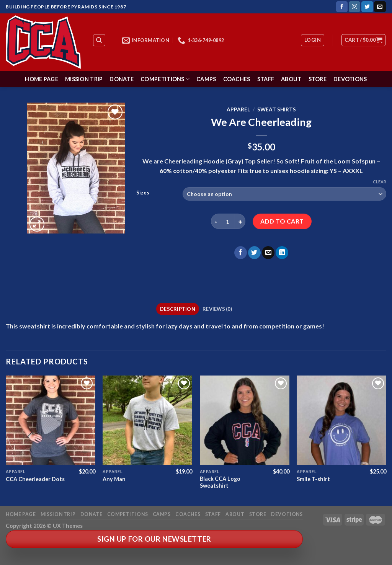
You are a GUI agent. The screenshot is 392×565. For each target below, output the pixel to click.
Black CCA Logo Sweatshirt (220, 482)
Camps (206, 79)
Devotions (350, 79)
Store (318, 79)
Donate (122, 79)
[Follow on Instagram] (354, 7)
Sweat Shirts (277, 109)
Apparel (238, 109)
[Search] (99, 40)
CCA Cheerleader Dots (35, 479)
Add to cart (282, 221)
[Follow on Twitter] (367, 7)
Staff (266, 79)
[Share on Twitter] (254, 253)
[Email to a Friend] (268, 253)
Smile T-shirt (313, 479)
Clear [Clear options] (380, 182)
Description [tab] (178, 309)
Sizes (143, 193)
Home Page (42, 79)
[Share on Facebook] (241, 253)
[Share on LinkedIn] (282, 253)
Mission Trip (84, 79)
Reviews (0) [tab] (217, 309)
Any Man (114, 479)
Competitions (165, 79)
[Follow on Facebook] (342, 7)
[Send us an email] (380, 7)
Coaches (237, 79)
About (291, 79)
